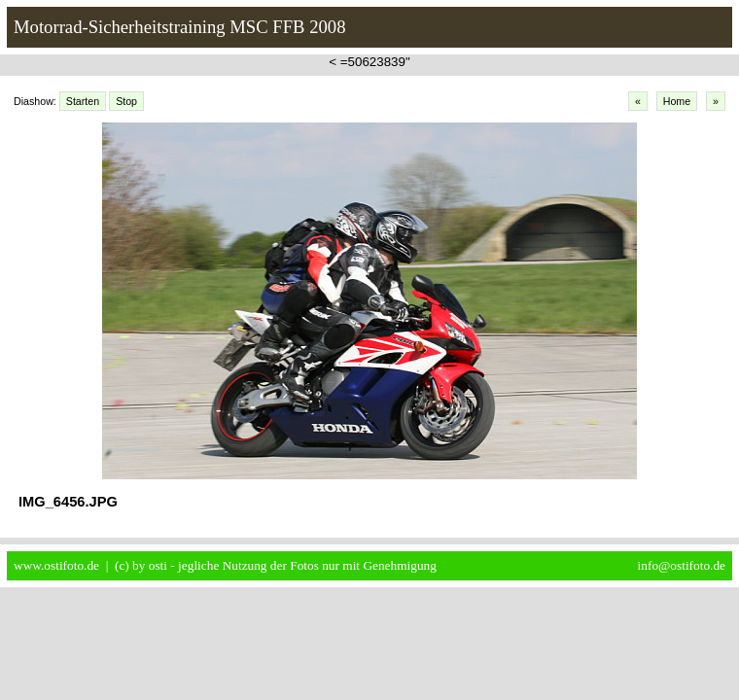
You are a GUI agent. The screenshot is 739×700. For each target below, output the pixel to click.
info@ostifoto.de (682, 565)
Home (677, 101)
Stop (126, 101)
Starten (83, 101)
